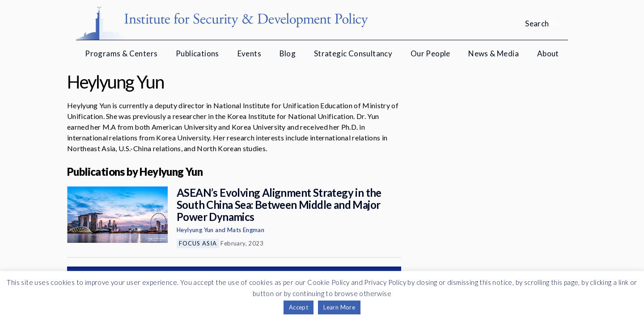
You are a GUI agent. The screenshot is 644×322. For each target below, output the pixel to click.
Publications (197, 53)
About (548, 53)
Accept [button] (299, 307)
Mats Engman (246, 230)
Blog (288, 53)
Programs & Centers (121, 53)
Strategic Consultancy (353, 53)
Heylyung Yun (195, 230)
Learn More (339, 307)
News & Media (494, 53)
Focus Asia (198, 243)
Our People (430, 53)
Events (249, 53)
